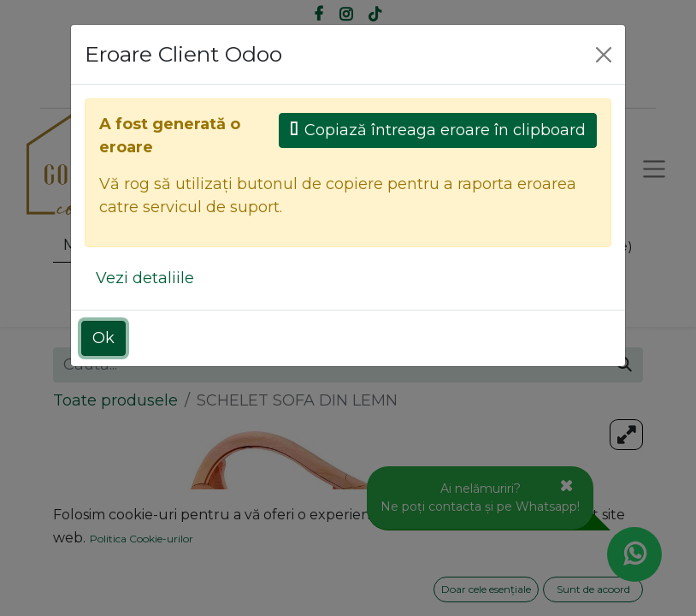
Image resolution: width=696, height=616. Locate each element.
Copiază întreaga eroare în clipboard (438, 130)
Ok (103, 338)
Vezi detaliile (145, 278)
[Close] (604, 55)
